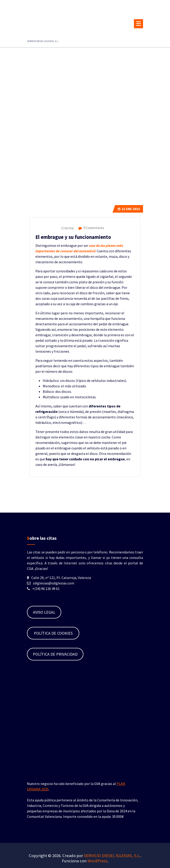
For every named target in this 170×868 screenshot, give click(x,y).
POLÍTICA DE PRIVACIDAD (55, 654)
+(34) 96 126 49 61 (46, 589)
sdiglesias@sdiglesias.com (54, 583)
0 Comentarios (91, 228)
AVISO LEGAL (44, 612)
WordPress (97, 861)
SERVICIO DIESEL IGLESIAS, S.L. (112, 856)
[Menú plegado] (138, 24)
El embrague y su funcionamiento (73, 237)
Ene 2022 (129, 209)
